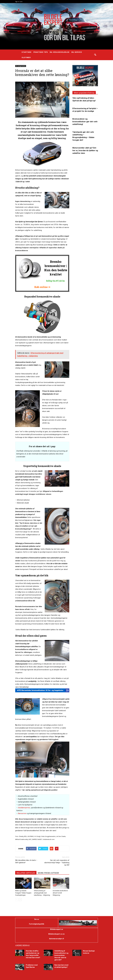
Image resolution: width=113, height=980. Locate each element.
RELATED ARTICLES (26, 873)
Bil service (77, 52)
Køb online (41, 287)
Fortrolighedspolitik (37, 924)
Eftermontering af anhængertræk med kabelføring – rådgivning (42, 893)
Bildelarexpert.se (57, 929)
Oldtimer (26, 57)
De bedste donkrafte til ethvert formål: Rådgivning (60, 893)
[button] (95, 55)
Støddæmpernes (24, 808)
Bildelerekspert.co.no (56, 934)
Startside (26, 52)
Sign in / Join (19, 2)
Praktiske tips (41, 52)
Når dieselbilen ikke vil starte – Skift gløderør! (26, 861)
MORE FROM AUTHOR (48, 873)
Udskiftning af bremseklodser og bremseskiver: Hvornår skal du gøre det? (61, 955)
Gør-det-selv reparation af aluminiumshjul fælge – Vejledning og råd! (57, 863)
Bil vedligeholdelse (60, 52)
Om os (37, 919)
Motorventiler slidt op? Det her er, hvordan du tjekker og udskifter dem (85, 150)
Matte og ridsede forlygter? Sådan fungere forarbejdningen (23, 893)
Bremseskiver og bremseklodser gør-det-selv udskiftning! (85, 122)
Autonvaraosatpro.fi (56, 939)
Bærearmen (22, 813)
